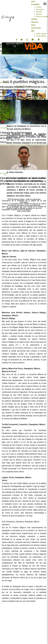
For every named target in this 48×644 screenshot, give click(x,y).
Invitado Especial (41, 34)
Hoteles (34, 19)
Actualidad (35, 4)
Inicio (33, 1)
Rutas (33, 25)
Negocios (35, 22)
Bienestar (39, 12)
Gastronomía (36, 28)
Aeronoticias (40, 9)
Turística (39, 7)
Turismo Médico (41, 36)
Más (33, 31)
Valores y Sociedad (42, 17)
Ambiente (39, 14)
